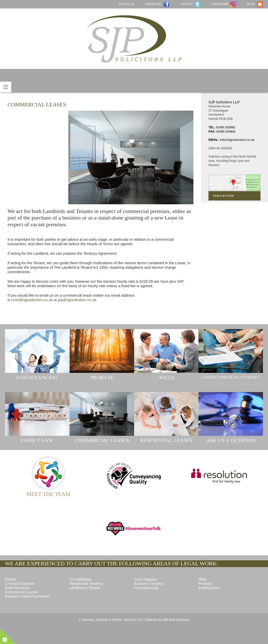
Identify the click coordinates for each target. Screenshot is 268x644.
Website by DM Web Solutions (168, 620)
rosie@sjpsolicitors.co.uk (32, 300)
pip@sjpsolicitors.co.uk (77, 300)
